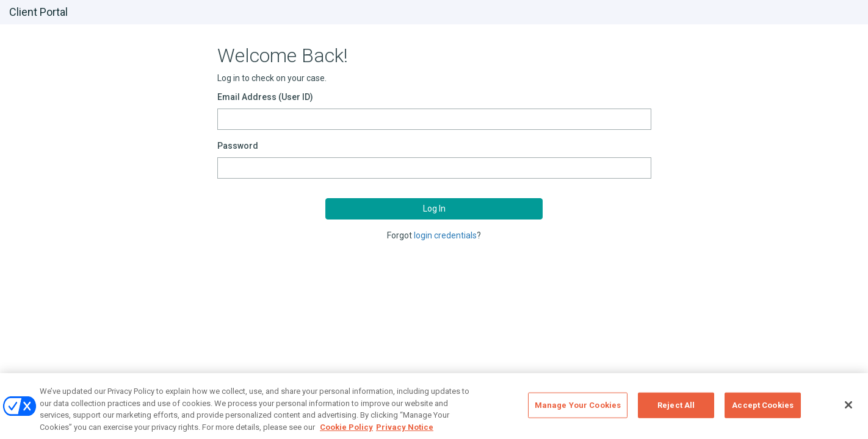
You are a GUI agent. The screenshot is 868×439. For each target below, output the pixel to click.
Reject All (676, 409)
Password (238, 146)
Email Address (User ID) (265, 97)
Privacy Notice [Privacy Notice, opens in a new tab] (405, 431)
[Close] (848, 409)
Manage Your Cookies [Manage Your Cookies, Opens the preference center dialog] (578, 409)
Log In (434, 209)
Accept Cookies (763, 409)
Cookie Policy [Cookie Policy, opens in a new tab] (346, 431)
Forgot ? (434, 235)
